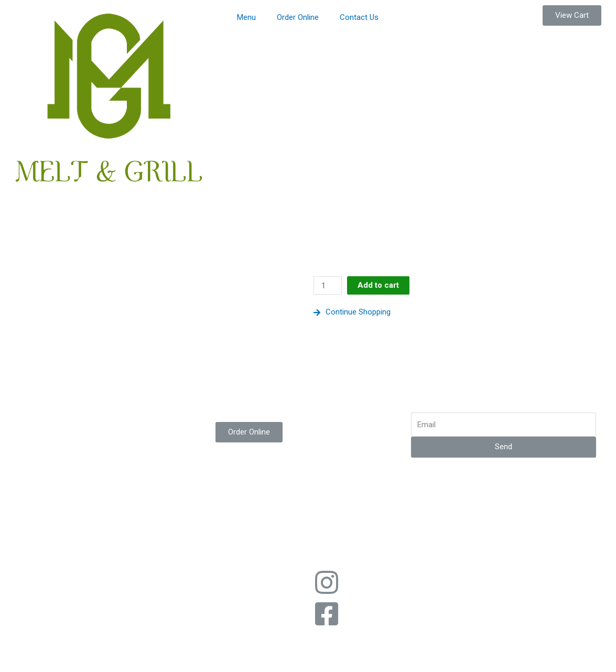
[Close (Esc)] (21, 652)
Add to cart (378, 285)
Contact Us (359, 17)
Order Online (298, 17)
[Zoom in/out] (153, 652)
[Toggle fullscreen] (109, 652)
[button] (572, 15)
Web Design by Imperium (356, 557)
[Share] (65, 652)
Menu (246, 17)
